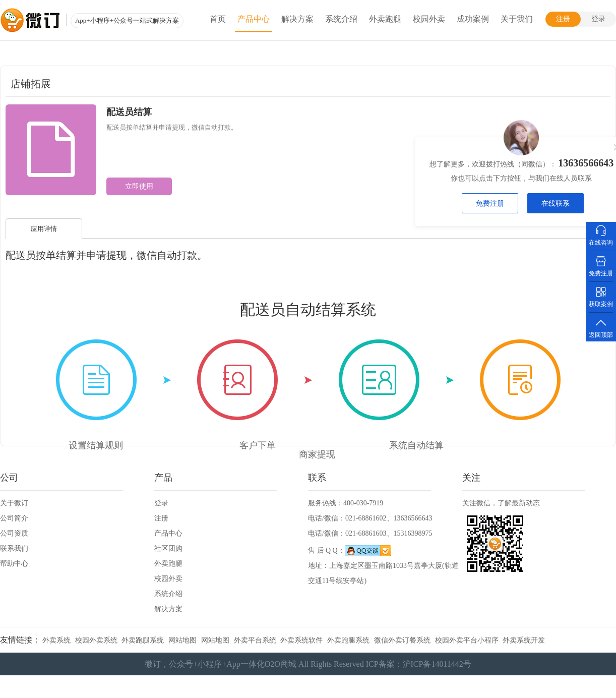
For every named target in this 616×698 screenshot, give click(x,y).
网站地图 (182, 640)
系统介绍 (341, 19)
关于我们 (517, 19)
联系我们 (14, 548)
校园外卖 (429, 19)
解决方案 (297, 19)
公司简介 (14, 518)
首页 (218, 19)
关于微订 (14, 503)
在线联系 (556, 203)
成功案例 (473, 19)
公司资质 (14, 533)
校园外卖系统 (96, 640)
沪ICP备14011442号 (437, 664)
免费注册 (490, 203)
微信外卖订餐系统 (402, 640)
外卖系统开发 (524, 640)
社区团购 (168, 548)
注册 (563, 19)
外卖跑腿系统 (143, 640)
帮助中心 (14, 564)
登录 (598, 19)
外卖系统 (56, 640)
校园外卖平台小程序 (467, 640)
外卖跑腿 (385, 19)
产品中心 (254, 19)
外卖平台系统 (255, 640)
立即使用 (139, 186)
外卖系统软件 (301, 640)
